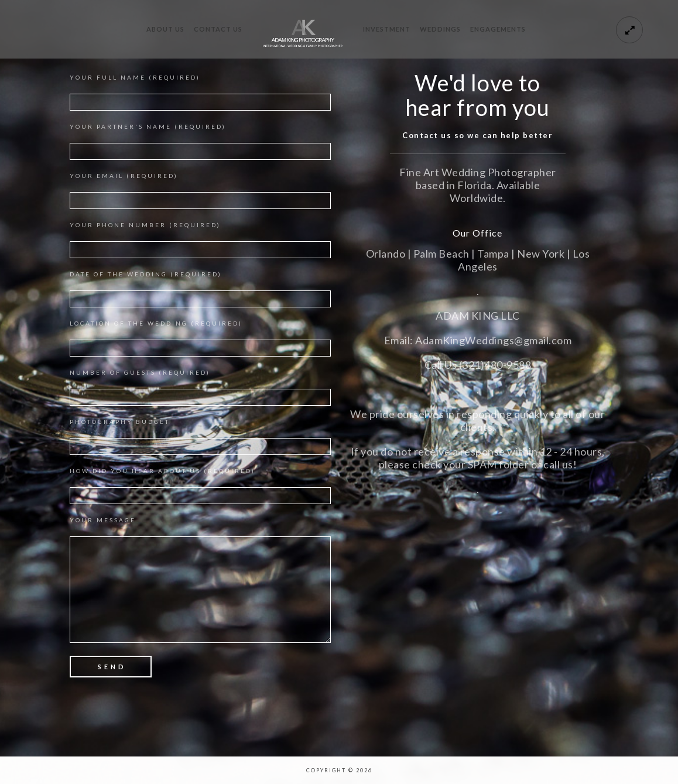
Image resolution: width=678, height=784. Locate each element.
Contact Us (218, 29)
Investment (387, 29)
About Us (165, 29)
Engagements (498, 29)
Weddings (440, 29)
